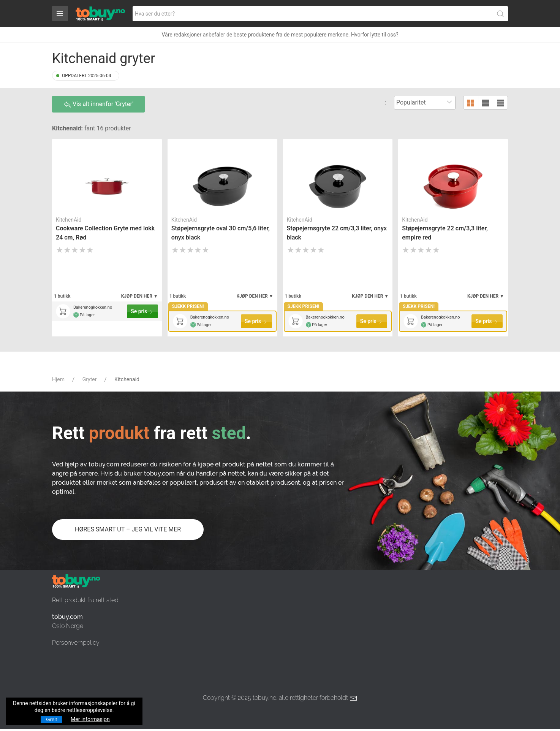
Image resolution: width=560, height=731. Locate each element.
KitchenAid (69, 220)
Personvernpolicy (76, 643)
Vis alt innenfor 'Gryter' (98, 104)
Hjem (58, 379)
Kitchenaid (127, 379)
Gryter (90, 379)
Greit (51, 719)
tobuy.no (264, 698)
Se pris (142, 312)
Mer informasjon (90, 719)
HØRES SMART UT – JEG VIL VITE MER (128, 529)
